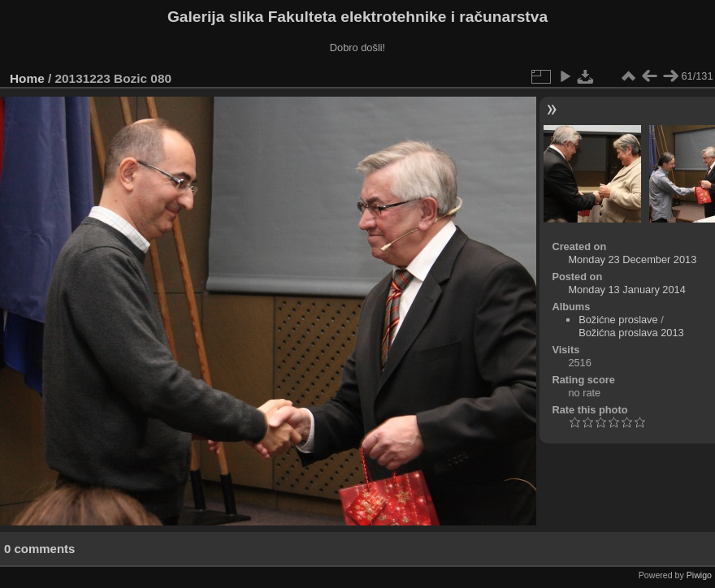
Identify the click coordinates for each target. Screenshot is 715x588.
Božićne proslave (618, 320)
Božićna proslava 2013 (631, 333)
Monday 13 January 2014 (626, 290)
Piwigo (699, 575)
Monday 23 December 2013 (632, 259)
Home (27, 78)
